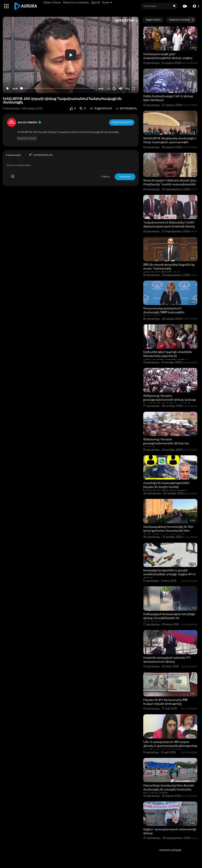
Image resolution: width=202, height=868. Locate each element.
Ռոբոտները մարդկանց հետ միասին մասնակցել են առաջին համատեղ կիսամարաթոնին (169, 789)
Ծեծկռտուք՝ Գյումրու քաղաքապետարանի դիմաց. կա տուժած (166, 443)
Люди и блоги (53, 2)
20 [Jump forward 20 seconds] (114, 88)
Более (108, 2)
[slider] (58, 88)
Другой (96, 2)
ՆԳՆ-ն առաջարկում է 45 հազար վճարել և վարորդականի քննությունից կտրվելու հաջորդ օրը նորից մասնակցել (170, 748)
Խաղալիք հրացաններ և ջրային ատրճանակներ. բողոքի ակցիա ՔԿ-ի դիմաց (169, 574)
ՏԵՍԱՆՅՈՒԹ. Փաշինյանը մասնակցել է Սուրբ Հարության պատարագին (170, 140)
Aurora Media (29, 122)
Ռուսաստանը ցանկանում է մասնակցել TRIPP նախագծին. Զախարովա (164, 312)
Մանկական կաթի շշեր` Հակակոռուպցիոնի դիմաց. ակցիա (168, 56)
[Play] (8, 88)
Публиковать (125, 177)
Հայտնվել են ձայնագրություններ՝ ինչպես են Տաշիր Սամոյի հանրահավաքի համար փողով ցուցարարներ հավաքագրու (167, 489)
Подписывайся (122, 122)
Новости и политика (76, 2)
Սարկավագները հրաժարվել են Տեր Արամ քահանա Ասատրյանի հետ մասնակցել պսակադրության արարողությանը (168, 533)
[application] (71, 55)
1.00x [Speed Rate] (108, 89)
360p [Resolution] (127, 89)
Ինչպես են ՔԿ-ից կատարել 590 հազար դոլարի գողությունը (165, 702)
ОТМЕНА (105, 177)
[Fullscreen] (133, 88)
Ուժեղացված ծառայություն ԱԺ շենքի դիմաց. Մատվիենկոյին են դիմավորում (169, 618)
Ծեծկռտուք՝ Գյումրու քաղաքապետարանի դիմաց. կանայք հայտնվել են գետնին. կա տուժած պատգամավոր (169, 402)
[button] (195, 6)
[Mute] (121, 88)
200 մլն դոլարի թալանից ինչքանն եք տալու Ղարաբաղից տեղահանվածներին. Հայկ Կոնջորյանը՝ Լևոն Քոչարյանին (169, 270)
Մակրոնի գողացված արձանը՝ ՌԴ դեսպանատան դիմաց (167, 660)
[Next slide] (192, 20)
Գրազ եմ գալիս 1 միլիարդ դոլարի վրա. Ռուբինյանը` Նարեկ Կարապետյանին (170, 182)
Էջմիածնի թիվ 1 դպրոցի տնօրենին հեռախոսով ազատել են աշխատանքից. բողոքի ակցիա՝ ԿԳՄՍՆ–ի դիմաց (168, 358)
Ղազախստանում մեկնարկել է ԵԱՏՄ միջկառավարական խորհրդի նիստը (169, 224)
